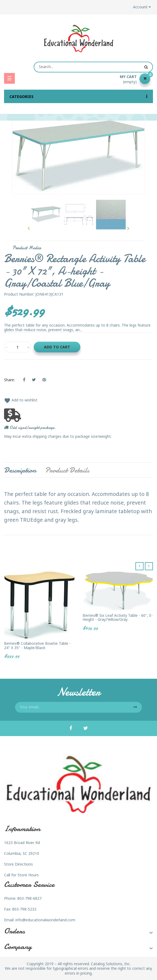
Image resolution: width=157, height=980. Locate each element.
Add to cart (57, 347)
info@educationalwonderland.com (45, 920)
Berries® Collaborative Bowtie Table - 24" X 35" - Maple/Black (37, 645)
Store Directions (18, 864)
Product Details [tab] (67, 470)
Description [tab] (20, 470)
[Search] (93, 67)
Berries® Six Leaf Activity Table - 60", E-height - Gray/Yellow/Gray (118, 617)
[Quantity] (18, 347)
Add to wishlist (21, 400)
